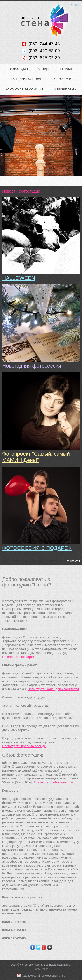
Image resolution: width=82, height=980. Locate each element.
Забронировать (65, 90)
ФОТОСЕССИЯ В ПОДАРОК (37, 548)
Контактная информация (25, 90)
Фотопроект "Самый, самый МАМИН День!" (36, 457)
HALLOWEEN (19, 278)
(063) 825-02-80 (44, 58)
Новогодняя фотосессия (32, 366)
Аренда (43, 69)
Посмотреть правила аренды (24, 746)
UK (77, 5)
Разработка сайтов (33, 976)
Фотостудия (19, 69)
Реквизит (65, 69)
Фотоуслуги (62, 79)
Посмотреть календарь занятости (53, 689)
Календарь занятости (27, 79)
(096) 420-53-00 (44, 51)
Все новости (72, 561)
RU (72, 5)
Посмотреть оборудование (54, 782)
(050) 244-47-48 (44, 44)
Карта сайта (41, 969)
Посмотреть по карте (18, 657)
